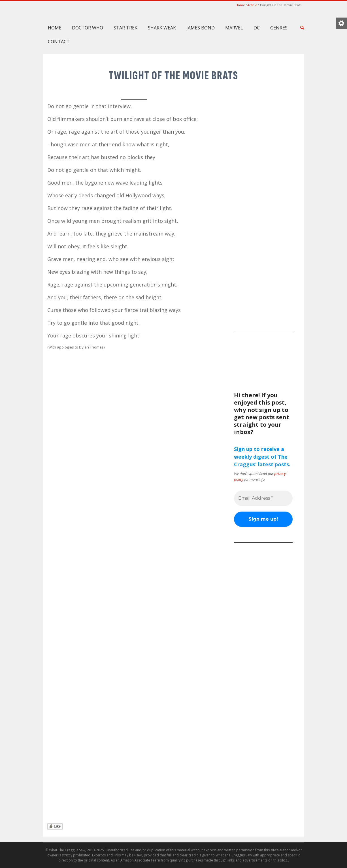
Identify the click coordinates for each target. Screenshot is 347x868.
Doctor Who (88, 28)
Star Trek (125, 28)
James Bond (201, 28)
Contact (59, 42)
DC (257, 28)
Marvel (234, 28)
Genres (279, 28)
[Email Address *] (263, 498)
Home (240, 5)
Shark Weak (162, 28)
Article (252, 5)
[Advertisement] (263, 239)
